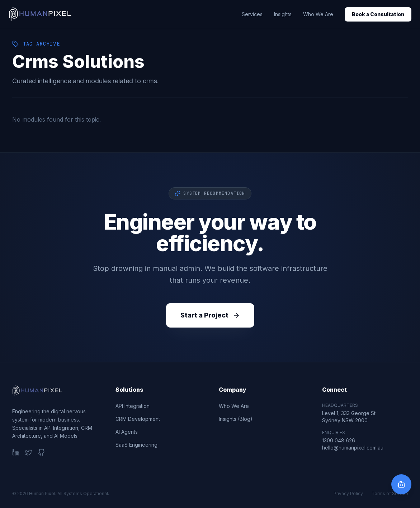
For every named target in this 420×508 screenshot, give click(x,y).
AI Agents (127, 432)
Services (252, 14)
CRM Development (138, 419)
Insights (283, 14)
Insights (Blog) (236, 419)
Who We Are (318, 14)
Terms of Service (390, 493)
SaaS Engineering (136, 445)
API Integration (133, 406)
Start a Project (210, 315)
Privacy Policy (348, 493)
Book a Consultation (378, 14)
